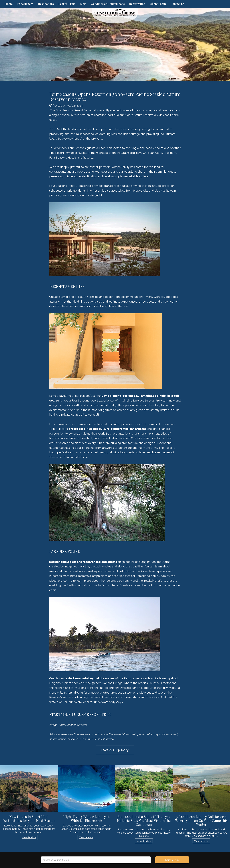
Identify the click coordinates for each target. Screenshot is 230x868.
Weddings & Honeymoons (108, 4)
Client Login (158, 4)
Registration (137, 4)
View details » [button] (29, 837)
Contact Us (177, 4)
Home (9, 4)
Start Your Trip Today (115, 750)
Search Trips (67, 4)
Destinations (46, 4)
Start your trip (172, 860)
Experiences (25, 4)
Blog (83, 4)
